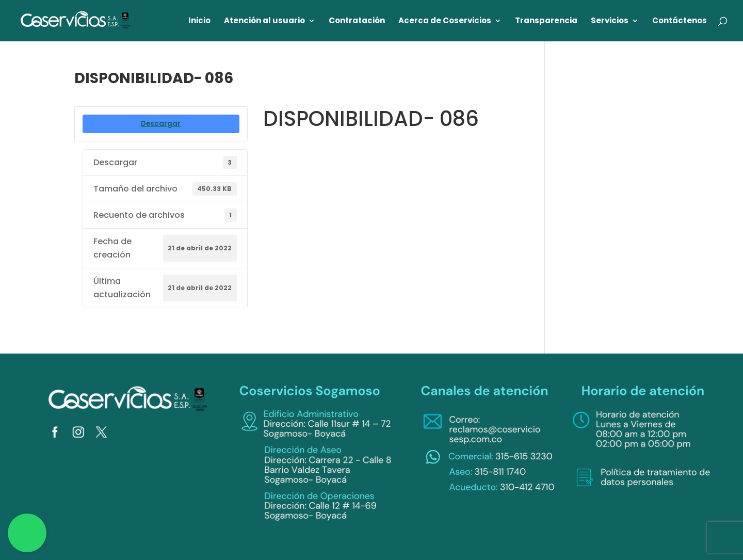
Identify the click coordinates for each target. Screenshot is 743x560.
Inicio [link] (199, 21)
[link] (76, 20)
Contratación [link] (357, 21)
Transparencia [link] (546, 21)
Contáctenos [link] (680, 21)
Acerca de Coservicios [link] (445, 21)
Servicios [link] (610, 21)
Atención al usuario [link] (264, 21)
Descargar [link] (161, 124)
